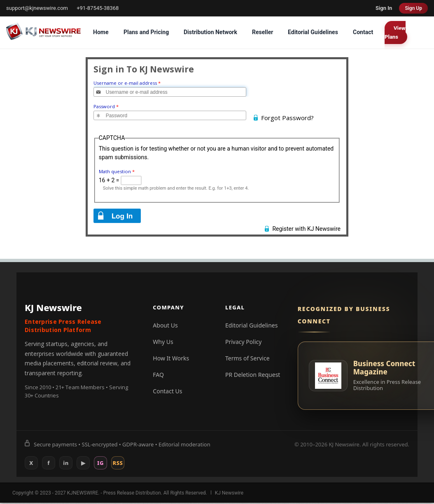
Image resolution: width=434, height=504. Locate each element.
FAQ (158, 375)
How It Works (171, 358)
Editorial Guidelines (313, 32)
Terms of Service (247, 358)
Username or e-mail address (127, 83)
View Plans (395, 33)
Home (101, 32)
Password (106, 106)
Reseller (262, 32)
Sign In (384, 8)
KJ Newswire (229, 493)
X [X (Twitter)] (31, 463)
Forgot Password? (287, 118)
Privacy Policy (243, 342)
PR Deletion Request (253, 375)
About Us (165, 325)
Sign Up (413, 8)
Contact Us (167, 391)
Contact (363, 32)
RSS (118, 463)
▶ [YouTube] (83, 463)
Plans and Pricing (146, 32)
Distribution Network (210, 32)
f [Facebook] (49, 463)
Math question (117, 171)
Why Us (163, 342)
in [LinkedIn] (66, 463)
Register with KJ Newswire (306, 229)
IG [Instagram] (100, 463)
